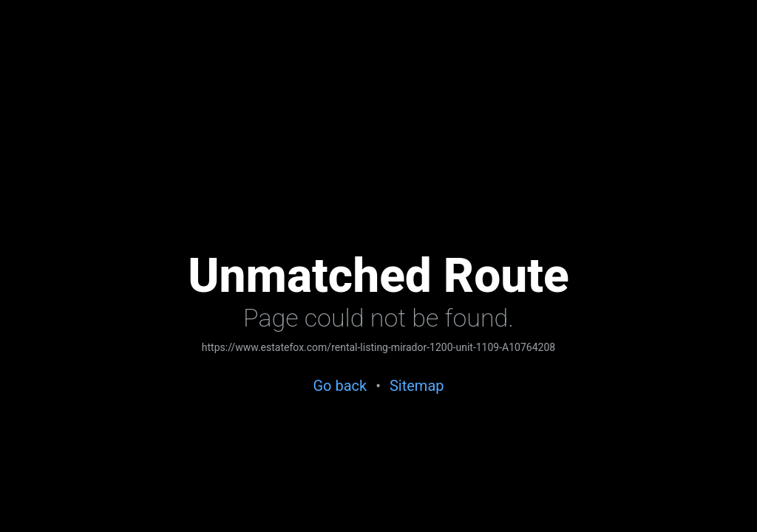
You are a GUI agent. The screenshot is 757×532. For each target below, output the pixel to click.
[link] (378, 349)
